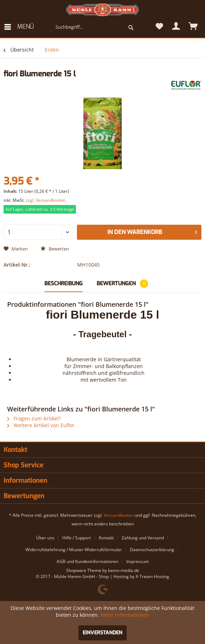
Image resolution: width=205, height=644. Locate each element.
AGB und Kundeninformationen (87, 561)
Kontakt (106, 538)
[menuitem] (19, 27)
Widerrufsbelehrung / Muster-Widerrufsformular (74, 550)
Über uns (45, 538)
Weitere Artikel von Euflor (41, 425)
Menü (19, 26)
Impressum (138, 561)
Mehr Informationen (125, 615)
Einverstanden (103, 633)
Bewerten (55, 249)
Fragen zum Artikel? (34, 418)
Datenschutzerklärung (152, 550)
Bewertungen (122, 284)
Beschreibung (64, 283)
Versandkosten (119, 515)
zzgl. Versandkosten (46, 200)
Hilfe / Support (77, 538)
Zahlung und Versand (143, 538)
